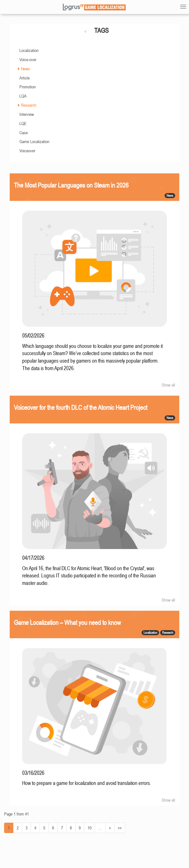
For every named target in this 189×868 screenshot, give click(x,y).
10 (90, 828)
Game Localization (34, 141)
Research (29, 105)
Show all (168, 385)
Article (25, 78)
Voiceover (27, 151)
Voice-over (28, 59)
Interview (27, 114)
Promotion (28, 87)
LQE (23, 123)
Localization (29, 50)
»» (120, 828)
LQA (23, 96)
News (25, 69)
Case (24, 133)
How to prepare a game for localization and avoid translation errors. (87, 783)
